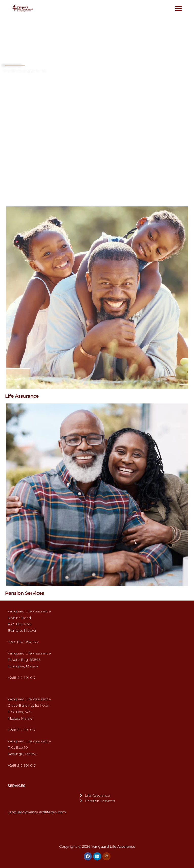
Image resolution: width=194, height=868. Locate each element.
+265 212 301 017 (22, 678)
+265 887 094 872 (23, 642)
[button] (179, 8)
